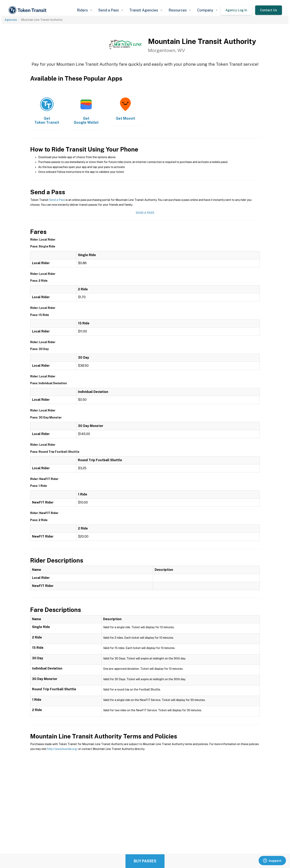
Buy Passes (145, 861)
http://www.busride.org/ (62, 749)
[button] (84, 10)
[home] (28, 10)
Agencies (11, 20)
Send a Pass (57, 200)
